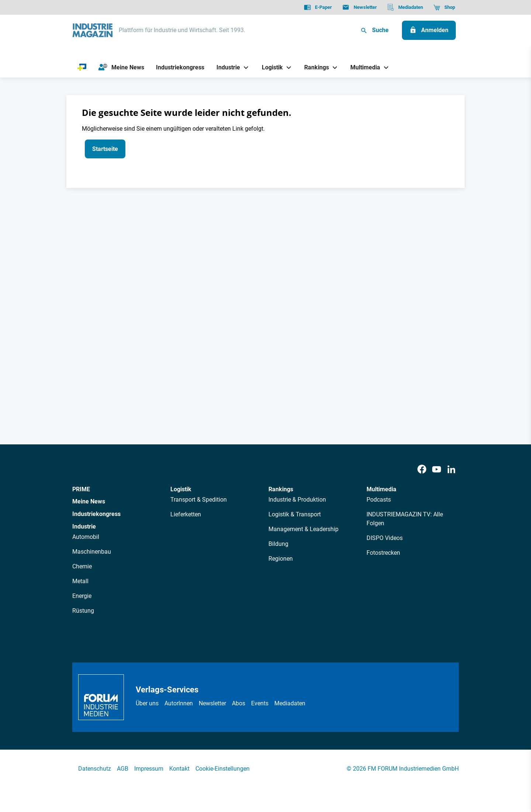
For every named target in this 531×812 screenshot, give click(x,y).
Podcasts (379, 500)
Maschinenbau (92, 552)
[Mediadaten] (405, 7)
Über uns (147, 703)
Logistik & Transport (295, 514)
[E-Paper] (318, 7)
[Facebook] (422, 470)
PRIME (81, 489)
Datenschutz (95, 769)
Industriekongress (96, 514)
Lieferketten (186, 514)
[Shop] (444, 7)
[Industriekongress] (180, 67)
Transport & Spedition (199, 500)
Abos (239, 703)
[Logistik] (269, 67)
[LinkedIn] (451, 470)
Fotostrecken (383, 553)
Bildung (278, 544)
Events (260, 703)
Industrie (84, 527)
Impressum (149, 769)
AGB (123, 769)
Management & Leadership (303, 529)
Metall (80, 581)
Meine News (89, 501)
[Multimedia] (363, 67)
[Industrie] (226, 67)
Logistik (181, 489)
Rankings (281, 489)
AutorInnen (179, 703)
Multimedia (381, 489)
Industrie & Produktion (297, 500)
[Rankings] (314, 67)
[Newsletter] (359, 7)
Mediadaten (290, 703)
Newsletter (212, 703)
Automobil (86, 537)
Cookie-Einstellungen (223, 769)
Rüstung (83, 611)
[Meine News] (121, 68)
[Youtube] (437, 470)
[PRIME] (82, 68)
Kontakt (179, 769)
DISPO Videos (385, 538)
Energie (82, 596)
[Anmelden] (429, 30)
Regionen (281, 559)
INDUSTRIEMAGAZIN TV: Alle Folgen (405, 519)
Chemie (82, 566)
